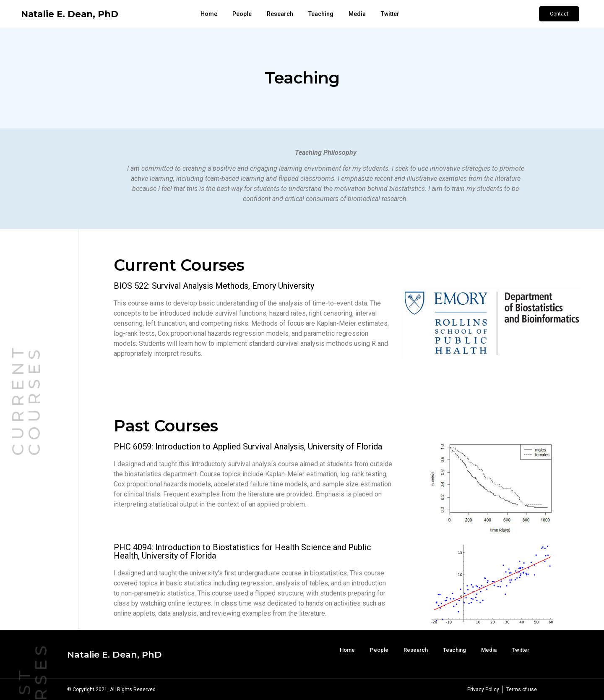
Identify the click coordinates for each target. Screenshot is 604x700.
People (242, 14)
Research (280, 14)
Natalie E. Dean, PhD (70, 14)
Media (357, 14)
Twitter (390, 14)
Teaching (321, 14)
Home (209, 14)
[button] (559, 14)
